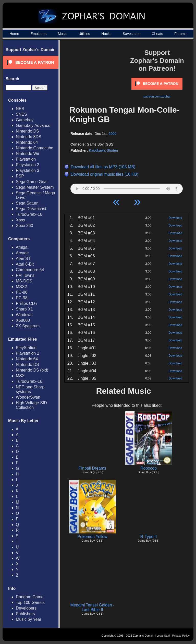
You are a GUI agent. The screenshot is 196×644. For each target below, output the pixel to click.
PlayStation (26, 348)
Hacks (106, 34)
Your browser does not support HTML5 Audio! (127, 187)
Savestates (132, 34)
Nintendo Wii (27, 154)
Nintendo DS (27, 131)
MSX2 (21, 287)
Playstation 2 (28, 165)
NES (20, 109)
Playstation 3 (28, 170)
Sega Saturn (27, 203)
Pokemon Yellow (92, 537)
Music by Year (29, 619)
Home (14, 34)
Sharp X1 (24, 309)
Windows (24, 315)
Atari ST (23, 259)
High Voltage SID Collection (31, 405)
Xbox (20, 220)
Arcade (22, 253)
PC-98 (22, 298)
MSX (20, 376)
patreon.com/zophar (157, 97)
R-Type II (149, 537)
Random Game (30, 597)
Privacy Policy (181, 636)
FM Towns (25, 275)
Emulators (38, 34)
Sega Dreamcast (31, 209)
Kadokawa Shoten (103, 150)
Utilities (84, 34)
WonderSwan (28, 397)
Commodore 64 (30, 270)
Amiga (22, 247)
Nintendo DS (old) (32, 370)
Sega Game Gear (32, 182)
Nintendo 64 (27, 142)
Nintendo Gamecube (35, 148)
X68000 (23, 320)
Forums (180, 34)
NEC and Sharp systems (30, 389)
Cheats (157, 34)
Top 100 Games (30, 603)
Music (63, 34)
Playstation (26, 159)
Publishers (25, 614)
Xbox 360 (24, 226)
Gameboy (25, 120)
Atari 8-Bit (25, 264)
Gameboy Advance (33, 126)
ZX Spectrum (28, 326)
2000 (112, 134)
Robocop (149, 468)
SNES (21, 114)
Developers (26, 608)
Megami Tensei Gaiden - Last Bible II (92, 607)
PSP (20, 176)
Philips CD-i (27, 303)
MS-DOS (24, 281)
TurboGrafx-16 (29, 214)
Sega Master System (35, 187)
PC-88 (22, 292)
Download (175, 218)
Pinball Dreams (92, 468)
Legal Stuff (163, 636)
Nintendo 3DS (29, 137)
